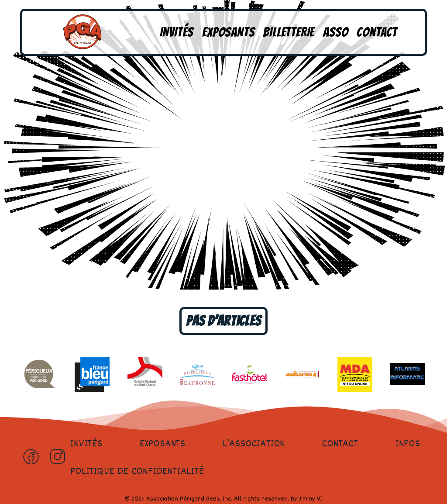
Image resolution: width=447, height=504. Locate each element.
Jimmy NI (310, 499)
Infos (408, 444)
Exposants (228, 32)
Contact (377, 32)
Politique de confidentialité (137, 472)
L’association (254, 444)
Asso (335, 32)
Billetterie (289, 32)
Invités (177, 32)
